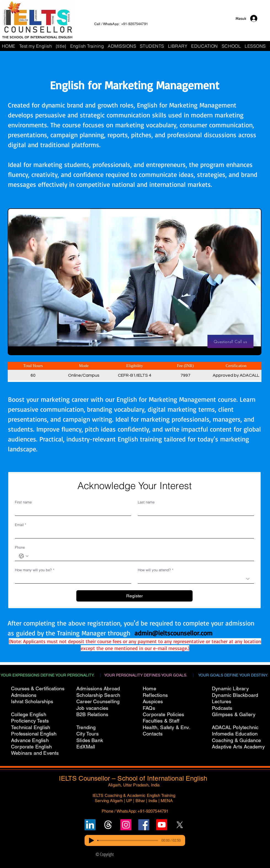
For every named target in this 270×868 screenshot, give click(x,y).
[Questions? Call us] (230, 341)
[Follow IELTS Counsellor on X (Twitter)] (180, 825)
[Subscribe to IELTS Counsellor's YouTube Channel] (162, 825)
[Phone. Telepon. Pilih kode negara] (24, 556)
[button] (231, 46)
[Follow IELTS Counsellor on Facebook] (144, 825)
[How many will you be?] (71, 579)
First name (23, 502)
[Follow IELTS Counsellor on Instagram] (126, 825)
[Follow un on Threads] (108, 825)
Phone (20, 547)
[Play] (91, 840)
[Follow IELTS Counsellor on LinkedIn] (90, 825)
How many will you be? (35, 570)
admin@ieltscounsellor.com (173, 633)
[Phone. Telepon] (140, 556)
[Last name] (194, 511)
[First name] (71, 511)
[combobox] (196, 579)
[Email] (133, 534)
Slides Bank (90, 740)
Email (21, 525)
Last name (146, 502)
